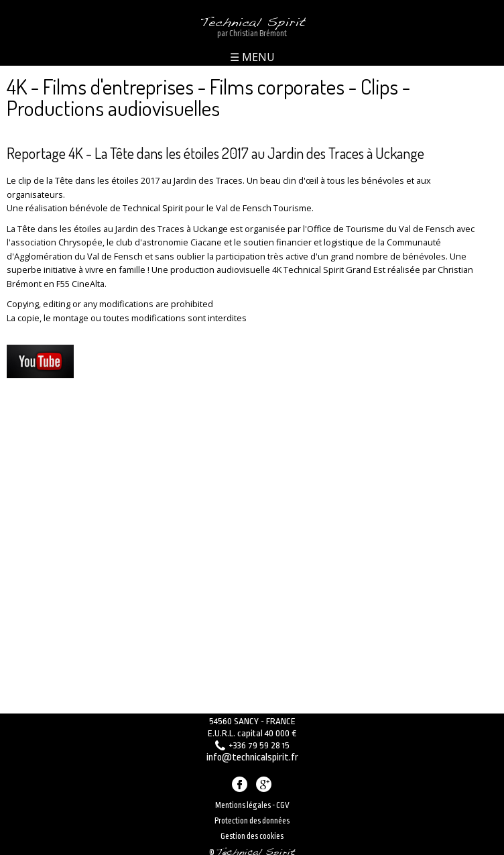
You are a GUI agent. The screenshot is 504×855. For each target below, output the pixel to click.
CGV (283, 800)
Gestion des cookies (252, 831)
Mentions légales (243, 800)
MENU (257, 53)
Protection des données (252, 815)
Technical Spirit (252, 18)
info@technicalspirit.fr (252, 755)
